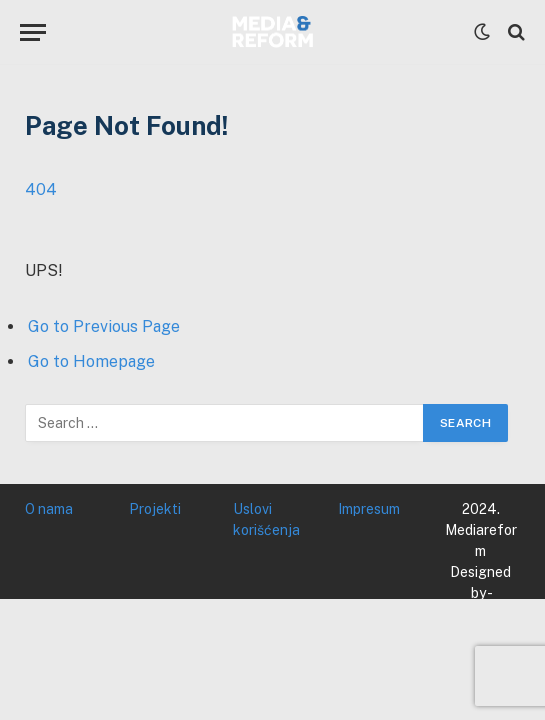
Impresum (369, 509)
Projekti (155, 509)
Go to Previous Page (104, 326)
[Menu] (33, 32)
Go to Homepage (91, 361)
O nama (49, 509)
